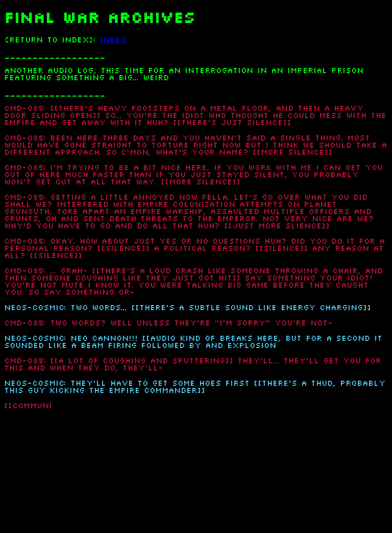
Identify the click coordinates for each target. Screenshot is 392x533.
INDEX (114, 40)
